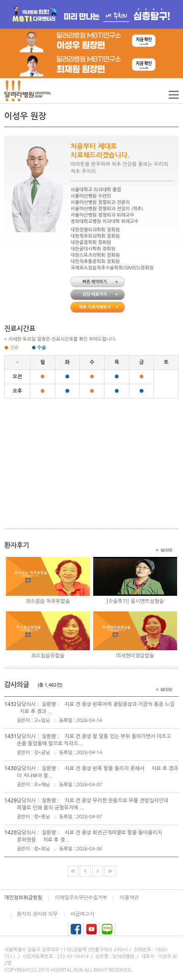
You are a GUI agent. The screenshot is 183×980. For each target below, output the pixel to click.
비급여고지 (82, 914)
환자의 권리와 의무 (37, 914)
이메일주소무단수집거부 (81, 898)
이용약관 (129, 898)
